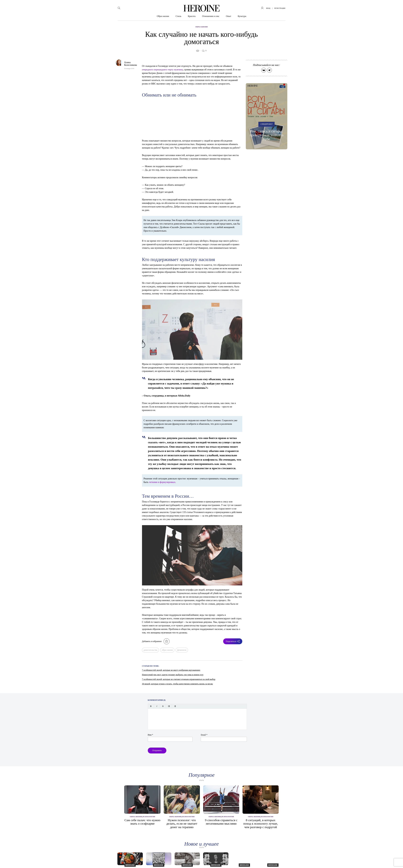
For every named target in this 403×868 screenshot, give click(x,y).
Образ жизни (163, 16)
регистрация (280, 8)
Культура (242, 16)
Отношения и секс (211, 16)
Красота (192, 16)
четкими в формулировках (162, 482)
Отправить (157, 750)
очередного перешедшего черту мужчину (162, 70)
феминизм (182, 650)
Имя (150, 735)
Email (204, 735)
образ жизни (167, 650)
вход (268, 8)
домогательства (150, 650)
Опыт (229, 16)
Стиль (178, 16)
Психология (149, 817)
